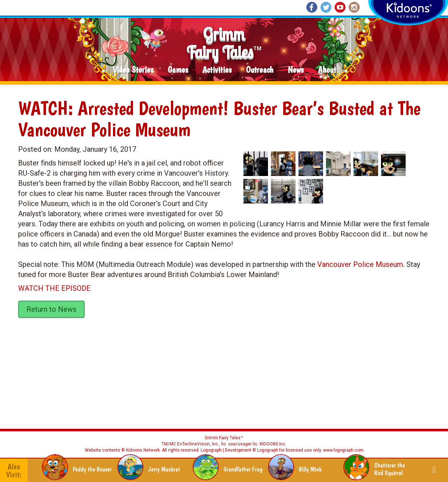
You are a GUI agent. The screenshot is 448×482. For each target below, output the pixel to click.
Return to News (51, 309)
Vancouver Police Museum (360, 264)
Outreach (260, 70)
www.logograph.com (343, 450)
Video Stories (133, 70)
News (296, 70)
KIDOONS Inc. (273, 444)
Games (178, 70)
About (327, 70)
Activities (217, 70)
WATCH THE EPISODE (54, 288)
